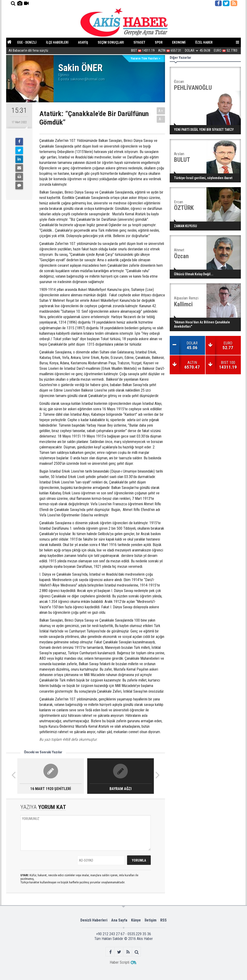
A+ (161, 111)
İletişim (151, 920)
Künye (136, 920)
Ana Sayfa (119, 920)
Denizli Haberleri (94, 920)
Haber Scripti (120, 962)
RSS (163, 920)
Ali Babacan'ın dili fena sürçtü (28, 51)
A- (161, 119)
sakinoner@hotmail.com (88, 79)
